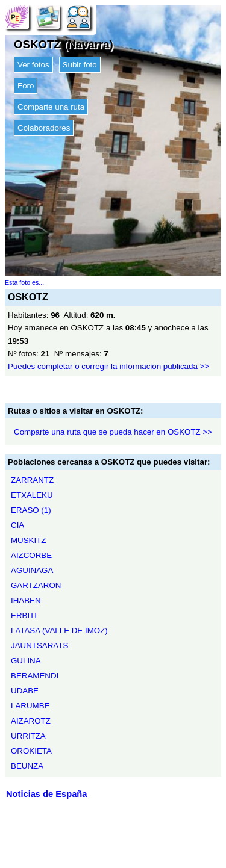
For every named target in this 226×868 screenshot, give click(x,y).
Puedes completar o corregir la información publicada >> (108, 366)
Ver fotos (33, 65)
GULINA (26, 661)
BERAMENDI (35, 676)
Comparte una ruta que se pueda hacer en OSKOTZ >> (113, 432)
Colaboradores (44, 128)
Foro (26, 86)
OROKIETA (31, 751)
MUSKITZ (29, 540)
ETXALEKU (32, 495)
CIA (17, 525)
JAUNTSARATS (39, 646)
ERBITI (24, 615)
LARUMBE (30, 706)
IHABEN (26, 600)
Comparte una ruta (51, 107)
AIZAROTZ (31, 721)
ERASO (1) (31, 510)
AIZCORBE (31, 555)
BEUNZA (27, 766)
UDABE (25, 691)
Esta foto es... (24, 282)
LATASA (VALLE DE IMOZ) (59, 631)
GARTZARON (36, 585)
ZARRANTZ (32, 480)
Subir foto (80, 65)
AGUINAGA (32, 570)
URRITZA (28, 736)
